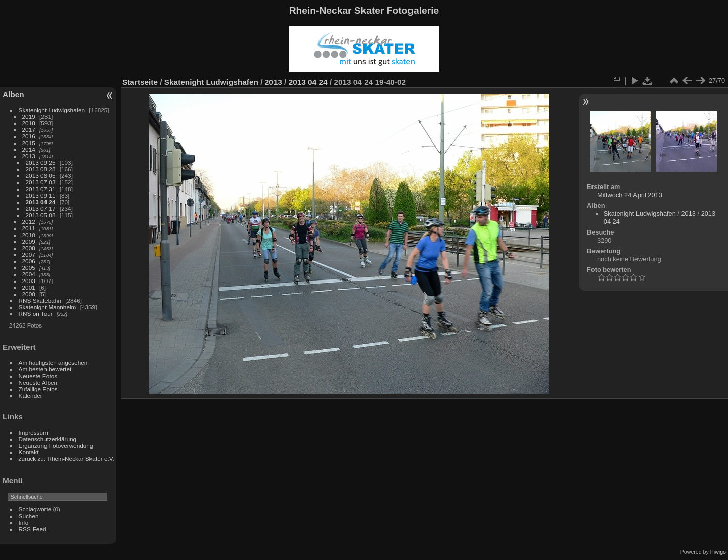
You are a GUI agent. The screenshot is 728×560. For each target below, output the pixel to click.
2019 (29, 116)
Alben (13, 94)
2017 (29, 130)
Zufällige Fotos (38, 389)
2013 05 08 (41, 215)
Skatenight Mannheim (48, 307)
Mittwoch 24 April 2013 (630, 195)
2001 (29, 287)
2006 (29, 261)
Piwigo (718, 552)
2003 (29, 281)
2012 (29, 222)
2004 (29, 274)
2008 (29, 248)
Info (24, 522)
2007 (29, 254)
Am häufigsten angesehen (53, 363)
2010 (29, 235)
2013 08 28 (41, 169)
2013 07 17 (41, 208)
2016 (29, 136)
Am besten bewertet (45, 369)
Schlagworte (35, 509)
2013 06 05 (41, 176)
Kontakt (29, 452)
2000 (29, 294)
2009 (29, 241)
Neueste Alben (38, 382)
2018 (29, 123)
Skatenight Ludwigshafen (52, 110)
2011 (29, 228)
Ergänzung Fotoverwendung (56, 446)
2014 (29, 149)
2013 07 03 (41, 182)
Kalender (31, 395)
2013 (29, 156)
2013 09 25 (41, 162)
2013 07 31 (41, 189)
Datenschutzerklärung (48, 439)
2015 (29, 143)
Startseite (140, 82)
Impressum (33, 432)
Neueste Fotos (38, 376)
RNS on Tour (36, 314)
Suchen (29, 516)
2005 (29, 268)
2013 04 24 (41, 202)
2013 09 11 (41, 195)
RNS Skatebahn (40, 300)
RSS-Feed (33, 529)
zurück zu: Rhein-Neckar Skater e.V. (66, 459)
